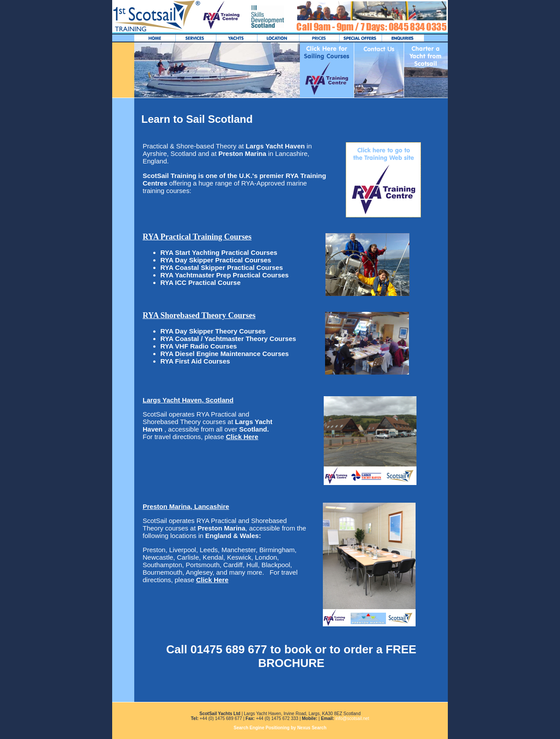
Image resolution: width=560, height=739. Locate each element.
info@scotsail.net (352, 718)
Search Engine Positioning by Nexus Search (280, 728)
